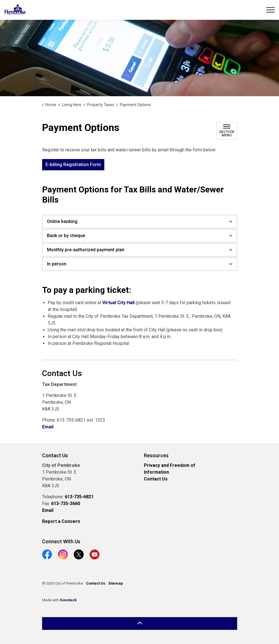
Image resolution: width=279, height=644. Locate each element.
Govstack (68, 600)
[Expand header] (271, 10)
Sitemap (116, 583)
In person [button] (57, 264)
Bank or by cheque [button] (66, 236)
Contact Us (156, 479)
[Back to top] (140, 623)
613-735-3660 (66, 504)
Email (48, 427)
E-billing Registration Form (73, 165)
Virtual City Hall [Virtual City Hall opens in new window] (118, 303)
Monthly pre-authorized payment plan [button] (86, 250)
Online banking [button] (62, 221)
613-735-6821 (79, 497)
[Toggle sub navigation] (227, 131)
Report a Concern (61, 521)
